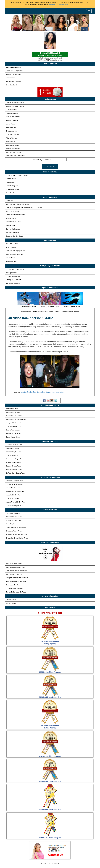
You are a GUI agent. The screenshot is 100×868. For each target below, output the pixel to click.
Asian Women (11, 110)
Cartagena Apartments (14, 262)
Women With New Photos (15, 89)
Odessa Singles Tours (13, 448)
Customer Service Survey (15, 218)
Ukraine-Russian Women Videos (67, 294)
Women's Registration (14, 57)
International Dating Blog (14, 557)
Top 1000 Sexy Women (14, 135)
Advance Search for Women (16, 138)
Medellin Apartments (13, 266)
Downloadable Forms (13, 409)
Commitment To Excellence (15, 197)
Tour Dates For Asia (13, 395)
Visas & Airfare (11, 586)
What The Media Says (14, 204)
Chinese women (12, 113)
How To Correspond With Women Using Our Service (24, 190)
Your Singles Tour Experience (16, 564)
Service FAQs (11, 208)
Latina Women (11, 106)
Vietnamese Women (13, 128)
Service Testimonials (13, 211)
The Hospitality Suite (13, 567)
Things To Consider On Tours (16, 574)
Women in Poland (12, 103)
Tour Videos (49, 294)
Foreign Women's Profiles (15, 85)
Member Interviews (13, 215)
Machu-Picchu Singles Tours (16, 484)
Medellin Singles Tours (14, 477)
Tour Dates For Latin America (16, 402)
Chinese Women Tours (14, 513)
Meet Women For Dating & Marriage (18, 187)
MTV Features (11, 230)
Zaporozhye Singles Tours (15, 441)
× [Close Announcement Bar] (87, 2)
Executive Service (12, 67)
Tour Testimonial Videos (14, 546)
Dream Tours (10, 240)
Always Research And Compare (17, 560)
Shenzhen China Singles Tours (17, 517)
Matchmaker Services (13, 64)
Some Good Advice (13, 172)
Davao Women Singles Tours (16, 510)
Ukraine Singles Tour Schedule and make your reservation (42, 374)
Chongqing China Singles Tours (17, 520)
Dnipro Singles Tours (13, 438)
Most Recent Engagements (15, 233)
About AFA (10, 183)
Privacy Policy (11, 201)
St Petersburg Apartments (15, 251)
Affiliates (84, 861)
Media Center (37, 294)
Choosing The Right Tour (14, 571)
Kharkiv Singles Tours (13, 445)
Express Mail (10, 165)
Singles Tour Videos (13, 412)
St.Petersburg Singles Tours (16, 455)
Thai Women (10, 124)
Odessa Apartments (13, 259)
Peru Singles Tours (12, 481)
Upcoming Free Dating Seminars (17, 158)
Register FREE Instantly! (50, 37)
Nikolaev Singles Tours (14, 452)
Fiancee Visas (11, 582)
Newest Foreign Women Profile (28, 857)
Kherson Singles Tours (14, 434)
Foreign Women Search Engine (72, 853)
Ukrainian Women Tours (14, 427)
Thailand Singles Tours (14, 499)
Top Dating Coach (12, 226)
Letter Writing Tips (12, 168)
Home (18, 853)
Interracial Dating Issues (14, 237)
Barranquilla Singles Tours (15, 474)
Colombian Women (13, 117)
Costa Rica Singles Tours (15, 488)
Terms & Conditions (13, 194)
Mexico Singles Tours (13, 470)
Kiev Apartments (12, 255)
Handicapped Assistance (50, 866)
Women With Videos (13, 131)
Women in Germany (13, 99)
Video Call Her (11, 161)
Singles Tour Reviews (13, 416)
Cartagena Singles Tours (14, 467)
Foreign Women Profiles (47, 853)
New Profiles (10, 60)
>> (59, 4)
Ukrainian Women (12, 96)
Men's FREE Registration (15, 53)
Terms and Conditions (55, 861)
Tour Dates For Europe (14, 398)
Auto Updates (11, 175)
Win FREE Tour (11, 244)
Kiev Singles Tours (12, 431)
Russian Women (12, 92)
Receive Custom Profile (53, 857)
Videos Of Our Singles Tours (16, 550)
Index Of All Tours (12, 391)
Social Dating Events (13, 419)
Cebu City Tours (11, 506)
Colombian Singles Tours (15, 463)
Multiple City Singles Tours (15, 405)
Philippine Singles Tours (14, 503)
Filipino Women (11, 120)
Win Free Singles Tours (74, 857)
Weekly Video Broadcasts (17, 553)
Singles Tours (29, 853)
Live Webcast (72, 861)
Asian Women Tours (13, 496)
